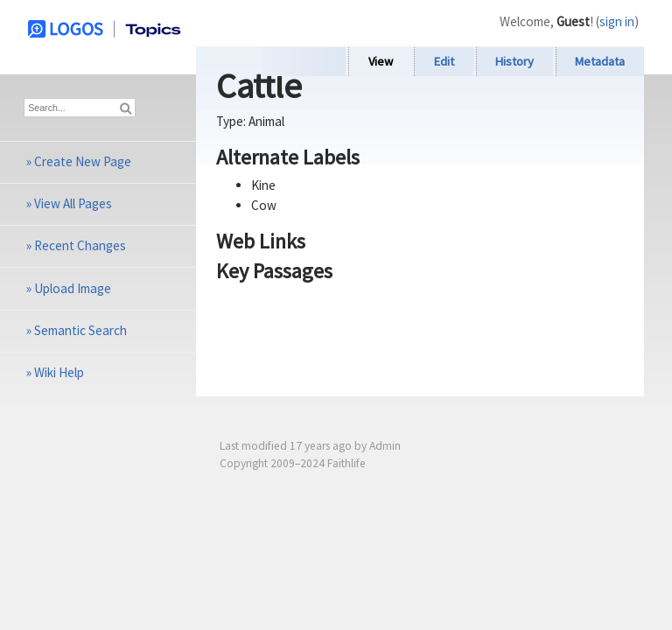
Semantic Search (80, 330)
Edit (444, 61)
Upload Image (73, 288)
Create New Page (83, 161)
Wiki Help (59, 372)
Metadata (600, 61)
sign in (617, 21)
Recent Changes (80, 245)
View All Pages (73, 203)
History (514, 61)
